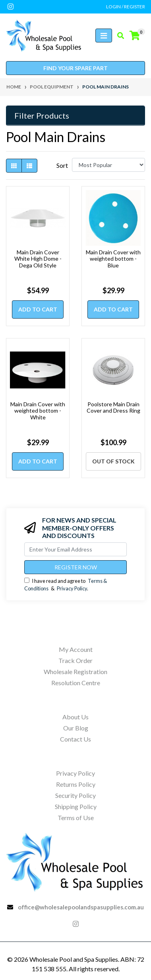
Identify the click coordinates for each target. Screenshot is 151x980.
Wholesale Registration (75, 672)
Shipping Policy (76, 806)
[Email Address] (75, 549)
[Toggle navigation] (104, 36)
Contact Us (75, 739)
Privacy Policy (72, 588)
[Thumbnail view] (14, 166)
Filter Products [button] (42, 115)
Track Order (75, 660)
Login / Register (126, 7)
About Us (75, 717)
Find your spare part (75, 68)
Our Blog (76, 728)
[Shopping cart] (135, 36)
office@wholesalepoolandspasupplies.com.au (81, 907)
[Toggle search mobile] (118, 36)
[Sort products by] (108, 165)
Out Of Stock (113, 461)
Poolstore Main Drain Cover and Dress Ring (113, 407)
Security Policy (75, 795)
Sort (62, 165)
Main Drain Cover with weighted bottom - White (38, 411)
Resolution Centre (76, 683)
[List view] (29, 166)
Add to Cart (38, 309)
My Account (76, 649)
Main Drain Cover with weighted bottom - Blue (113, 259)
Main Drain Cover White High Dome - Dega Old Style (38, 259)
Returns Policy (76, 784)
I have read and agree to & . (66, 585)
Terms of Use (76, 818)
